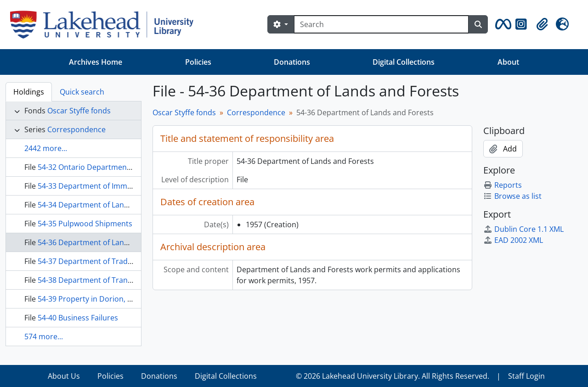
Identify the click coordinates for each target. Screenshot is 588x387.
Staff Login (526, 376)
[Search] (381, 24)
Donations (292, 62)
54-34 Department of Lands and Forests (106, 205)
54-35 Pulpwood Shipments (85, 224)
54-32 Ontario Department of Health (100, 167)
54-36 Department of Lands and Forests (106, 242)
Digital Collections (404, 62)
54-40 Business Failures (78, 318)
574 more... (44, 337)
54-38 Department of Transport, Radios (106, 280)
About (508, 62)
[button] (502, 24)
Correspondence (76, 129)
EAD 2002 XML (513, 240)
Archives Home (96, 62)
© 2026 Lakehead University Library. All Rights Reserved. (393, 376)
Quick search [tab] (82, 92)
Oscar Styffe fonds (79, 111)
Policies (198, 62)
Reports (503, 185)
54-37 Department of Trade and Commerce (112, 261)
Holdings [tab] (29, 92)
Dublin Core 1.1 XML (523, 229)
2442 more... (46, 148)
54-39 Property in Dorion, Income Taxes (106, 299)
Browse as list (512, 196)
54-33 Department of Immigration (96, 186)
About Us (64, 376)
